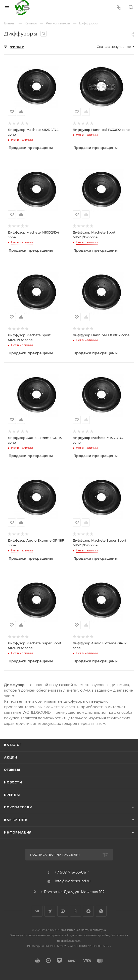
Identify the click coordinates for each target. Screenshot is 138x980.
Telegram (50, 911)
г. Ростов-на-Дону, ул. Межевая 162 (73, 892)
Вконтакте (37, 911)
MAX (88, 911)
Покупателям (18, 807)
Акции (11, 757)
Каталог (13, 745)
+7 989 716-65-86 (70, 872)
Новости (13, 782)
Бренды (12, 795)
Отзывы (12, 770)
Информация (18, 832)
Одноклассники (76, 911)
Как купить (16, 820)
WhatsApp (101, 911)
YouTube (63, 911)
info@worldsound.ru (73, 881)
